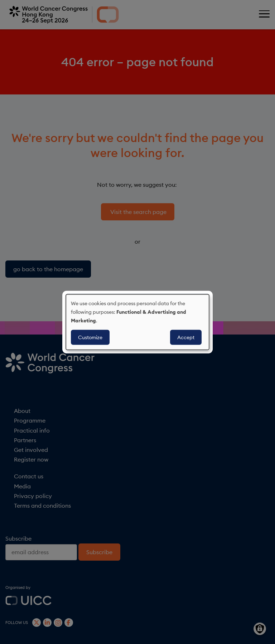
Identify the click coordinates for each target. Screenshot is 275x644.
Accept (186, 337)
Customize (90, 337)
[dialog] (137, 322)
